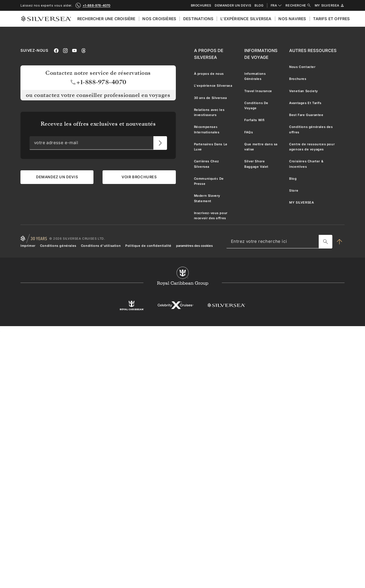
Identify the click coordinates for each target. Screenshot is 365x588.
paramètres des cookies (194, 246)
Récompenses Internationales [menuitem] (207, 129)
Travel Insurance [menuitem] (258, 91)
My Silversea (330, 5)
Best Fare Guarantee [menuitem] (306, 115)
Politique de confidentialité (148, 246)
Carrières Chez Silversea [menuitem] (207, 164)
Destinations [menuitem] (198, 19)
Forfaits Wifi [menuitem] (255, 120)
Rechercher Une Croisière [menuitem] (106, 19)
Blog (259, 6)
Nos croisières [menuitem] (159, 19)
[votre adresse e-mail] (160, 143)
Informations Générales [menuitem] (255, 76)
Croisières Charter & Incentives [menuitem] (306, 164)
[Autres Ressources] (313, 51)
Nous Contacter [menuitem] (302, 67)
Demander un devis (233, 6)
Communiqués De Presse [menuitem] (209, 181)
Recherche (298, 5)
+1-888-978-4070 (98, 82)
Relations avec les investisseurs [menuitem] (209, 112)
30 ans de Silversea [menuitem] (210, 98)
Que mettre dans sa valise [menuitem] (261, 147)
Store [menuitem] (294, 191)
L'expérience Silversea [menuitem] (246, 19)
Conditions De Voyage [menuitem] (256, 105)
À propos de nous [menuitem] (209, 74)
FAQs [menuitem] (249, 132)
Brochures (201, 6)
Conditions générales (58, 246)
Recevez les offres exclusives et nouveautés (98, 124)
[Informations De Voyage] (262, 54)
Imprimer (28, 246)
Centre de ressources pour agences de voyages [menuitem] (312, 147)
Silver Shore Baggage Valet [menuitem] (256, 164)
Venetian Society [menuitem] (304, 91)
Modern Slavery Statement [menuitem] (207, 198)
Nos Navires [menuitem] (292, 19)
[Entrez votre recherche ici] (326, 242)
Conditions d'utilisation (101, 246)
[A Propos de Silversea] (215, 54)
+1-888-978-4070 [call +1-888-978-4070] (97, 5)
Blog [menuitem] (293, 179)
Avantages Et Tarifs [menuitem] (305, 103)
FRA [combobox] (277, 5)
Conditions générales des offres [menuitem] (311, 129)
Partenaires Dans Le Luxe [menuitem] (211, 147)
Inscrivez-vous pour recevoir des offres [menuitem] (211, 216)
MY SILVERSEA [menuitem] (302, 202)
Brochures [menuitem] (298, 79)
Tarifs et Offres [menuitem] (331, 19)
